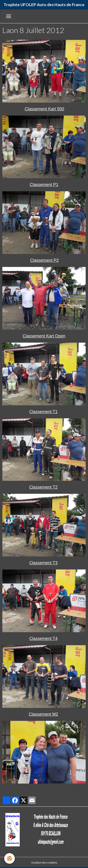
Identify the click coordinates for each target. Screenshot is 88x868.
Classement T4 (44, 639)
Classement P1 (44, 185)
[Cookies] (10, 858)
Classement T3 (44, 563)
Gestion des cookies (44, 862)
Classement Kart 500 (44, 109)
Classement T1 (44, 412)
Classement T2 (44, 487)
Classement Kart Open (44, 336)
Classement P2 (44, 260)
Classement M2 (43, 714)
